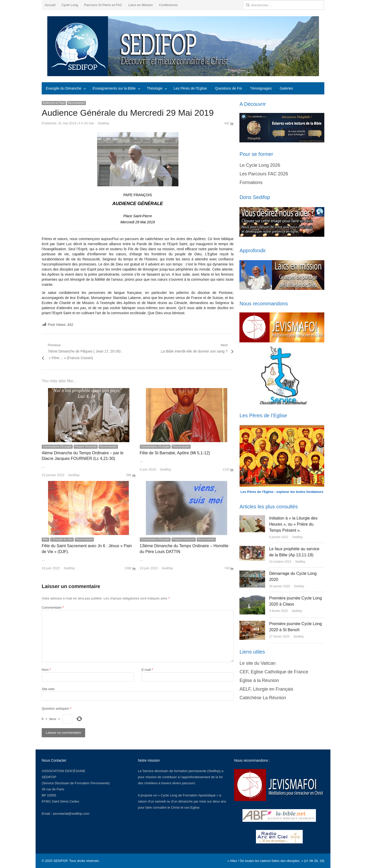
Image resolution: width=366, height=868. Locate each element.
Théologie (155, 88)
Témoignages (261, 88)
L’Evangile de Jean (62, 539)
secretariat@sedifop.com (71, 814)
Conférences (168, 5)
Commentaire (53, 607)
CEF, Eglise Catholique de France (274, 672)
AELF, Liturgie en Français (266, 689)
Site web (48, 689)
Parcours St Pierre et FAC (103, 5)
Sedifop (103, 123)
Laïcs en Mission (141, 5)
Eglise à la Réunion (259, 680)
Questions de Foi (228, 88)
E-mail (147, 670)
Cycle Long (70, 5)
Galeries (286, 88)
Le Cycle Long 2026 (260, 165)
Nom (46, 670)
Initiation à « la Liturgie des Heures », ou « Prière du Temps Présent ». (293, 524)
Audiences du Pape (54, 103)
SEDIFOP (49, 777)
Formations (251, 182)
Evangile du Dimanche (64, 88)
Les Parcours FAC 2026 (264, 174)
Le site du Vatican (257, 663)
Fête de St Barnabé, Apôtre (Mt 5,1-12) (175, 453)
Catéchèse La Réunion (263, 698)
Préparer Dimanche (86, 447)
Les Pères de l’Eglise (190, 88)
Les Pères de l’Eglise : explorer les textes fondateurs (282, 492)
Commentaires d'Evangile (57, 447)
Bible (45, 539)
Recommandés (76, 103)
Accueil (50, 5)
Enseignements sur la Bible (114, 88)
